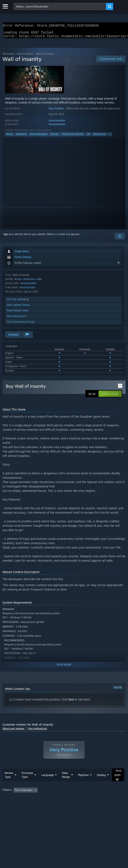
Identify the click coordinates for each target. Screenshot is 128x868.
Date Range (66, 783)
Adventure (21, 137)
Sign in (7, 237)
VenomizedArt (57, 123)
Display (101, 783)
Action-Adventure (39, 137)
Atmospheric (100, 137)
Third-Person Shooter (73, 137)
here (71, 702)
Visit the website (18, 302)
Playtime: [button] (97, 798)
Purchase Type (27, 783)
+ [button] (110, 137)
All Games (8, 56)
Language (47, 783)
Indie (39, 282)
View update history (18, 307)
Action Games (25, 56)
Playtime (83, 783)
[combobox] (60, 6)
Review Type (9, 783)
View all (118, 690)
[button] (110, 396)
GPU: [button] (90, 804)
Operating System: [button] (55, 804)
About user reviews (13, 731)
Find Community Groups (21, 324)
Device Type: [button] (108, 804)
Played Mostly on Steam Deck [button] (20, 804)
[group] (64, 801)
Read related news (18, 313)
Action (10, 137)
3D (88, 137)
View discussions (16, 319)
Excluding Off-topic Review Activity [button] (65, 798)
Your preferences (37, 731)
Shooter (55, 137)
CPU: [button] (76, 804)
